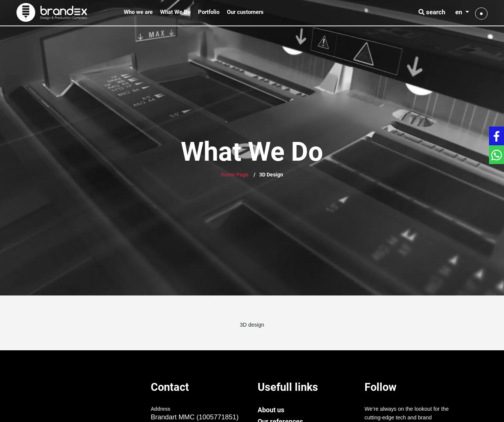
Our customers (245, 12)
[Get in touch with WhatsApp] (496, 155)
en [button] (460, 12)
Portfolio (209, 12)
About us (271, 410)
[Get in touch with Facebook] (496, 136)
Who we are (138, 12)
